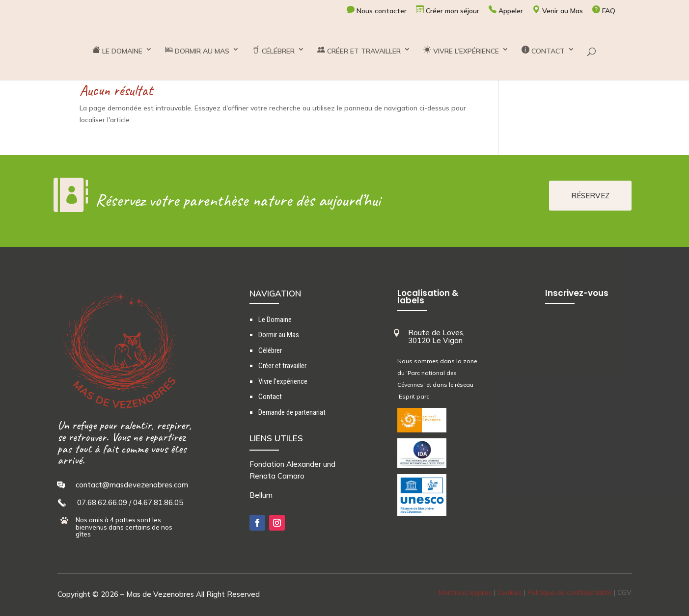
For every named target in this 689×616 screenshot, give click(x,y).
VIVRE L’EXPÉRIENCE (461, 51)
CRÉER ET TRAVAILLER (359, 51)
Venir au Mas (558, 10)
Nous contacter (377, 10)
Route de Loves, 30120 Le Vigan (436, 337)
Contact (270, 397)
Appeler (506, 10)
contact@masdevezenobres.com (132, 485)
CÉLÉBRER (273, 51)
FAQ (604, 10)
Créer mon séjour (448, 10)
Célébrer (270, 350)
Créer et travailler (282, 366)
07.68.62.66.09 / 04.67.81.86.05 (130, 502)
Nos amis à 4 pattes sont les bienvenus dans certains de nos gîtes (124, 527)
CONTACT (543, 51)
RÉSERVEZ (590, 196)
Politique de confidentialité (570, 592)
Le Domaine (275, 320)
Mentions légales (465, 592)
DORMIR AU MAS (197, 51)
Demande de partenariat (292, 412)
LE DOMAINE (117, 51)
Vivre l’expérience (283, 381)
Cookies (510, 592)
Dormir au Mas (279, 335)
